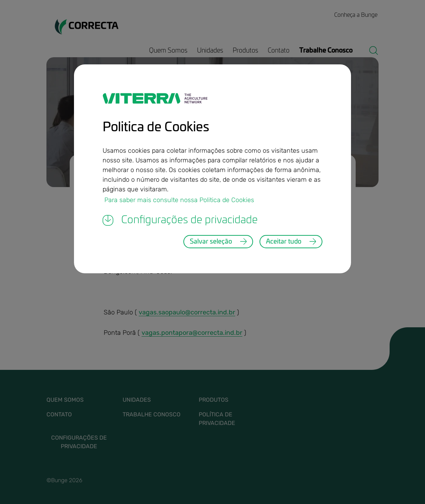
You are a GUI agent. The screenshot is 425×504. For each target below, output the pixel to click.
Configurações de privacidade (180, 220)
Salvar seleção (211, 242)
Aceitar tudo (284, 242)
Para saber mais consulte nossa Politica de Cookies (179, 200)
